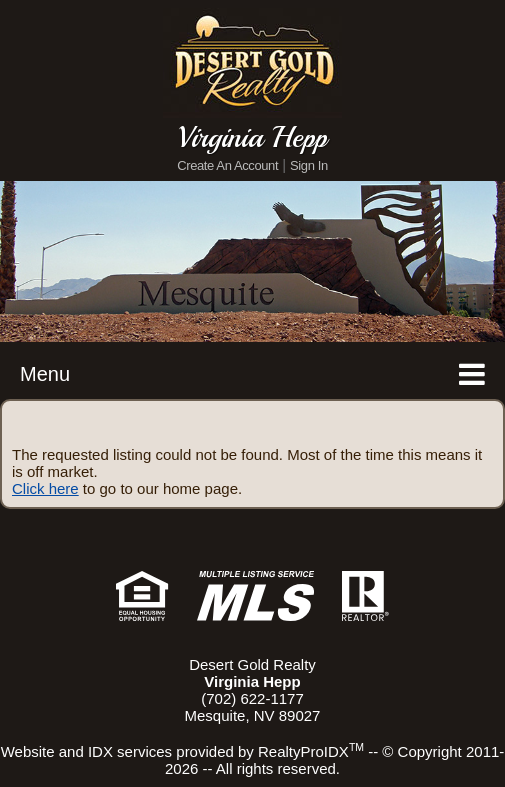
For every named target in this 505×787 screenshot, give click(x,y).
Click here (45, 488)
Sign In (309, 165)
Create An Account (227, 165)
